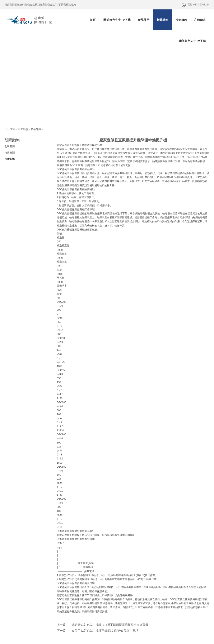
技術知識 (36, 129)
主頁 (13, 129)
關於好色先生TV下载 (117, 20)
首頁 (93, 20)
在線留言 (200, 20)
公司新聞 (10, 146)
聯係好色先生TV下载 (192, 41)
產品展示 (144, 20)
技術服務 (181, 20)
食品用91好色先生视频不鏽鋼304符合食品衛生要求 (105, 631)
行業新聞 (10, 153)
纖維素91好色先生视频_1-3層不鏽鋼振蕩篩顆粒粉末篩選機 (110, 625)
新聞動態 (162, 20)
